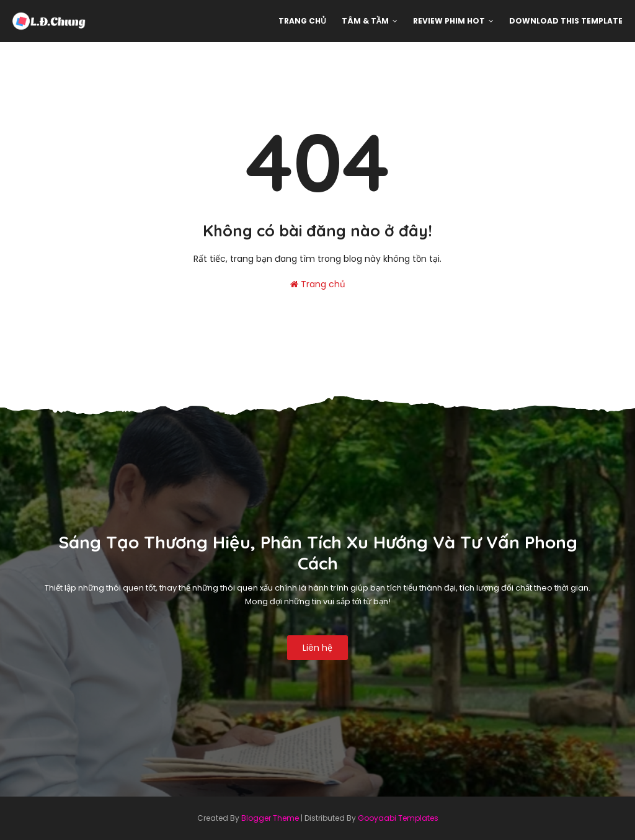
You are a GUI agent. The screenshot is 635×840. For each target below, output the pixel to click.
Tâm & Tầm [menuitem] (365, 21)
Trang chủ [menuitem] (302, 21)
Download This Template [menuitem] (566, 21)
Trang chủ (318, 284)
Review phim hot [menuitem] (449, 21)
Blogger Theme (270, 818)
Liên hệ (317, 648)
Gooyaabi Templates (398, 818)
